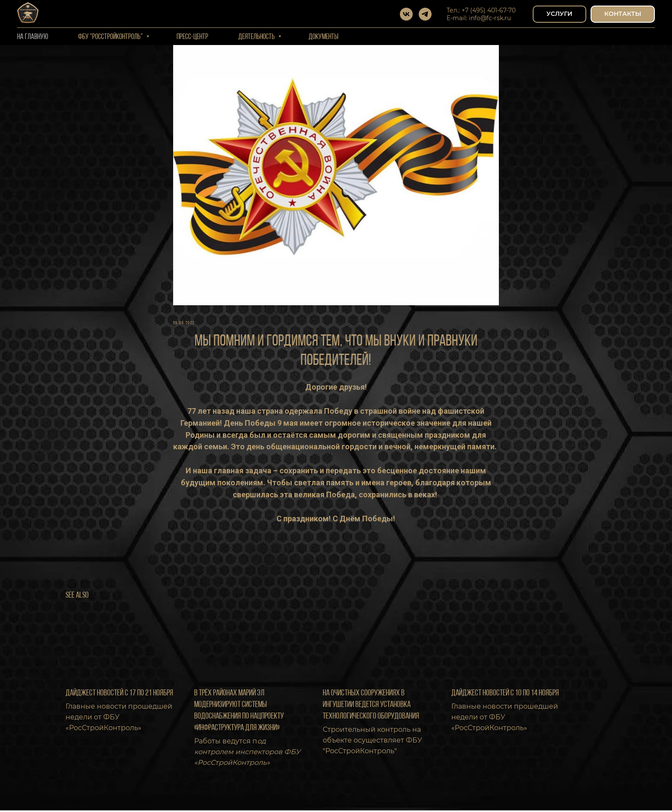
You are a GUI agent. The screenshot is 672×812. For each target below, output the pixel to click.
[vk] (406, 14)
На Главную (33, 37)
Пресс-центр (192, 37)
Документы (324, 37)
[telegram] (425, 14)
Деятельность (257, 37)
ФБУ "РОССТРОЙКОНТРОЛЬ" (111, 37)
